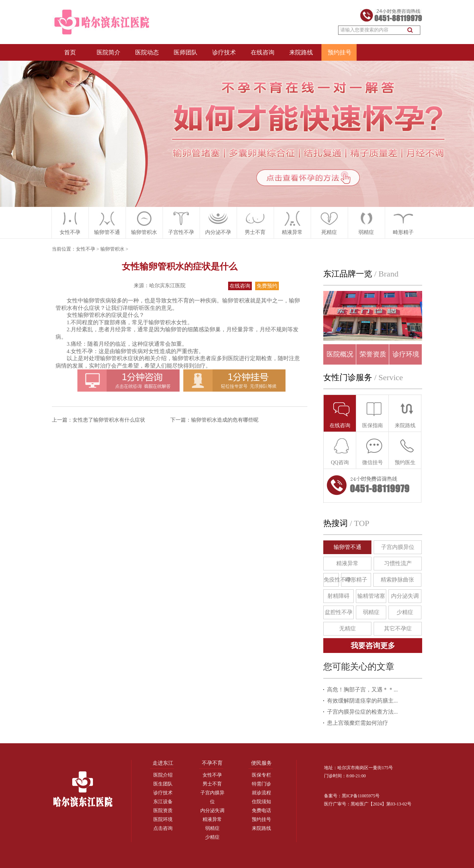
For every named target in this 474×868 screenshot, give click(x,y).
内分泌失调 (405, 596)
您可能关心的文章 (359, 667)
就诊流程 (261, 793)
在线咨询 (263, 52)
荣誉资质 (373, 354)
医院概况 (340, 354)
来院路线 (301, 52)
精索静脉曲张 (397, 580)
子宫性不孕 (181, 232)
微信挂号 (373, 451)
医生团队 (163, 784)
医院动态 (147, 52)
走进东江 (163, 763)
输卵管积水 (112, 249)
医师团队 (186, 52)
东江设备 (163, 802)
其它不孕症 (398, 629)
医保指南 (373, 414)
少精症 (405, 612)
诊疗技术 (224, 52)
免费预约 (267, 286)
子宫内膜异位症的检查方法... (362, 712)
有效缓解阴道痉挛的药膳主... (362, 701)
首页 (70, 52)
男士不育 (212, 784)
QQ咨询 (340, 451)
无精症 (348, 629)
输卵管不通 (348, 547)
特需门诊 (261, 784)
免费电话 (261, 810)
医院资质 (163, 810)
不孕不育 (212, 763)
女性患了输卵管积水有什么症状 (109, 420)
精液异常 (292, 232)
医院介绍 (163, 775)
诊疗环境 (406, 354)
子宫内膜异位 (398, 547)
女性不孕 (70, 232)
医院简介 (109, 52)
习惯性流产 (398, 563)
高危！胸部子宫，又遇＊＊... (362, 690)
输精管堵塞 (371, 596)
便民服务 (261, 763)
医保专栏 (261, 775)
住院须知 (261, 802)
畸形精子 (403, 232)
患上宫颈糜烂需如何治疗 (358, 723)
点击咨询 (163, 828)
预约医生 (405, 451)
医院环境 (163, 819)
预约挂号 (340, 52)
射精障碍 (338, 596)
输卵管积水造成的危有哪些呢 (225, 420)
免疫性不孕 (331, 580)
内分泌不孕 (218, 232)
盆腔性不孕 (339, 612)
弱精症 (366, 232)
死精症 (329, 232)
